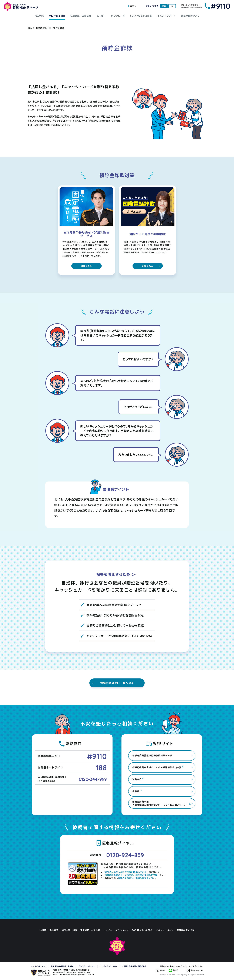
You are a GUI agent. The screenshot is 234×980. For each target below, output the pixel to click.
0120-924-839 (125, 855)
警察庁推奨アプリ (190, 16)
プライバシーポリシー (86, 966)
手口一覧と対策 (57, 16)
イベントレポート (167, 16)
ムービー (101, 16)
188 (101, 768)
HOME (43, 930)
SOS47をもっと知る (141, 16)
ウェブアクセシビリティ (109, 966)
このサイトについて (39, 966)
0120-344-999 (93, 779)
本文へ (133, 6)
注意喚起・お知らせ (81, 16)
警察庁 (160, 970)
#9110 (97, 756)
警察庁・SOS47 (193, 972)
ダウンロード (118, 16)
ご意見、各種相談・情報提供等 (134, 966)
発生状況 (39, 16)
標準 (164, 6)
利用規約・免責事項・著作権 (62, 966)
